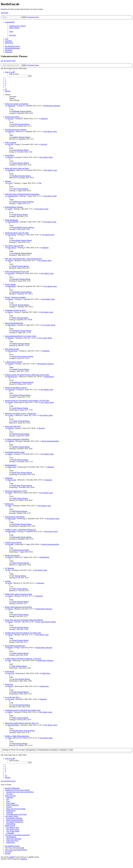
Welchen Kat (9, 504)
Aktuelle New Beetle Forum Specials (17, 790)
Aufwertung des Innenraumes (15, 517)
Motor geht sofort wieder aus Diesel (17, 168)
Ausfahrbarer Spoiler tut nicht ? (16, 310)
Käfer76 (11, 557)
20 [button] (6, 89)
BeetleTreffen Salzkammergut (15, 646)
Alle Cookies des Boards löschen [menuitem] (16, 850)
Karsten (10, 157)
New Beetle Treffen (12, 816)
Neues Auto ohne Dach (13, 426)
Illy (9, 570)
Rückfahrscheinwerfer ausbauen (16, 130)
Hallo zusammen (11, 142)
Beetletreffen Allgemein (52, 106)
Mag (9, 660)
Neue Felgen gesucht (12, 349)
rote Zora (11, 673)
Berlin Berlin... (11, 824)
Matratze (8, 181)
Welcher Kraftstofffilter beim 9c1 (16, 388)
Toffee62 (11, 441)
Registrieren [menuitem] (9, 43)
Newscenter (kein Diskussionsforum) (17, 835)
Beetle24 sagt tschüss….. (13, 117)
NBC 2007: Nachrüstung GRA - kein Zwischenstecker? (23, 259)
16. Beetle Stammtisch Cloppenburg (17, 439)
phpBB (11, 857)
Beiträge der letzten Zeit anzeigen (20, 750)
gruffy (10, 583)
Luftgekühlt (10, 833)
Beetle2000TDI (13, 222)
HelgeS (10, 260)
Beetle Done (12, 467)
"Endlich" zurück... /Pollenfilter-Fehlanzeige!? (20, 530)
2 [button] (5, 80)
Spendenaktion (11, 837)
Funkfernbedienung (11, 220)
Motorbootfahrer (13, 725)
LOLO (10, 183)
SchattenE (11, 390)
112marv (11, 415)
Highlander (12, 106)
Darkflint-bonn (13, 196)
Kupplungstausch (11, 465)
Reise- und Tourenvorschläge (46, 622)
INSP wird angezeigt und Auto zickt (17, 272)
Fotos (8, 801)
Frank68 (11, 364)
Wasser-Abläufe (10, 284)
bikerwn (11, 299)
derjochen (11, 273)
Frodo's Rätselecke (13, 805)
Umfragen (10, 812)
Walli (10, 506)
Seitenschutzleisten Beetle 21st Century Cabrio (21, 336)
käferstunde (12, 286)
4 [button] (5, 84)
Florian (10, 596)
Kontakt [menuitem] (8, 853)
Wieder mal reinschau (12, 555)
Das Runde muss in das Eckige (17, 814)
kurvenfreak (12, 235)
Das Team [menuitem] (12, 35)
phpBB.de (24, 859)
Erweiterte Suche (33, 17)
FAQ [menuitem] (7, 39)
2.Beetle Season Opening (13, 542)
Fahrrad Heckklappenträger (14, 323)
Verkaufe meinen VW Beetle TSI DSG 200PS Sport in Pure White (27, 375)
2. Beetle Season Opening (14, 362)
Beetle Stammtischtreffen (50, 441)
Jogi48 (10, 402)
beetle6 (10, 648)
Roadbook (11, 170)
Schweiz (9, 807)
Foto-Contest (11, 803)
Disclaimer (9, 50)
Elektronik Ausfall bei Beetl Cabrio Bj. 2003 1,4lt (22, 723)
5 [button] (5, 85)
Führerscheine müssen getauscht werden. (19, 594)
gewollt (10, 144)
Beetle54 (11, 338)
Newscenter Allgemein (14, 839)
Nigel (10, 738)
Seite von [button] (10, 72)
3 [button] (5, 82)
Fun (40, 183)
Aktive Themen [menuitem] (14, 28)
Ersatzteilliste (10, 155)
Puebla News (46, 673)
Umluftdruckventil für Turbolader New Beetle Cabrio (23, 710)
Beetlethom (12, 325)
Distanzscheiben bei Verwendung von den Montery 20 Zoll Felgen (27, 401)
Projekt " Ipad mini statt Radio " (16, 297)
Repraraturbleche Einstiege (14, 207)
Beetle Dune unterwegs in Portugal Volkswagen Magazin (24, 620)
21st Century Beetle (49, 325)
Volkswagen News (12, 841)
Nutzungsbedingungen (12, 48)
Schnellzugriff (10, 22)
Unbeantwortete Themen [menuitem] (17, 26)
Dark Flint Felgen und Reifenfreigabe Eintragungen (22, 194)
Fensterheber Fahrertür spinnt (15, 452)
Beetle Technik (10, 826)
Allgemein (44, 119)
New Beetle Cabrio (51, 131)
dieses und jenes (10, 796)
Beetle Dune (9, 684)
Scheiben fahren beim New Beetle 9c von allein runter (23, 633)
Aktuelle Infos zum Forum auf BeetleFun (20, 792)
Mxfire (10, 312)
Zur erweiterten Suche (8, 61)
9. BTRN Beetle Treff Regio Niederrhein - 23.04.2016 (23, 659)
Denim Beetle (10, 671)
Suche (24, 17)
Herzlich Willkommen (12, 788)
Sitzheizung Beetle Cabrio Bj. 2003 (17, 233)
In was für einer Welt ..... (13, 697)
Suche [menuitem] (11, 31)
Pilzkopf (11, 428)
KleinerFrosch (13, 351)
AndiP (10, 209)
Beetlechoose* (13, 377)
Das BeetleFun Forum (12, 46)
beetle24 (11, 119)
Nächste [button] (8, 91)
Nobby (10, 712)
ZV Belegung (9, 568)
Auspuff (8, 581)
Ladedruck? (9, 478)
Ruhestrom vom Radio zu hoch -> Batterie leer (21, 413)
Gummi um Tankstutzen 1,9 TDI (16, 491)
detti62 (10, 454)
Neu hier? (44, 144)
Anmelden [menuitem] (8, 41)
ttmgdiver (11, 131)
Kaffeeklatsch (49, 377)
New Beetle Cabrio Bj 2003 (14, 246)
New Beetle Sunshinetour (15, 822)
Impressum (9, 52)
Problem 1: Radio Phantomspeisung (17, 736)
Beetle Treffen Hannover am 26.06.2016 (18, 607)
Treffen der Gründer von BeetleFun (17, 104)
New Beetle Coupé (51, 170)
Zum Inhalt (5, 13)
